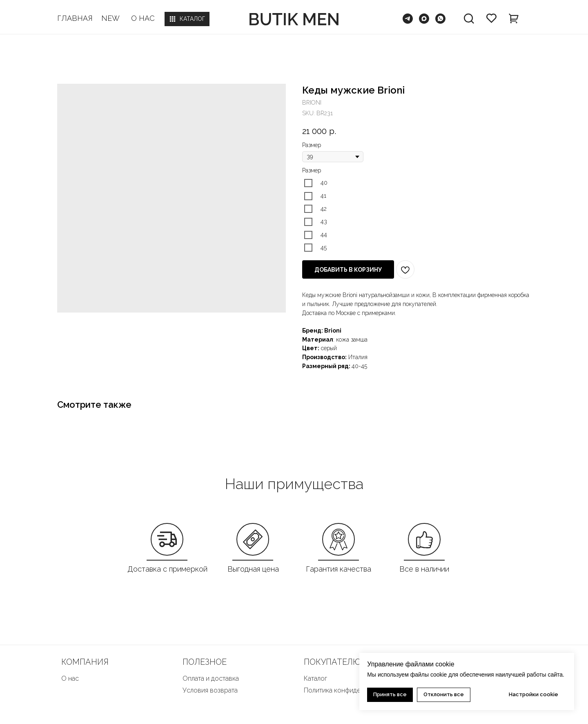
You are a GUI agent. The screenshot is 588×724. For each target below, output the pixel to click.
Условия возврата (210, 690)
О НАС (143, 18)
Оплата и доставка (211, 678)
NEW (110, 18)
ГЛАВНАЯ (75, 18)
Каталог (315, 678)
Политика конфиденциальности (351, 690)
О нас (70, 678)
